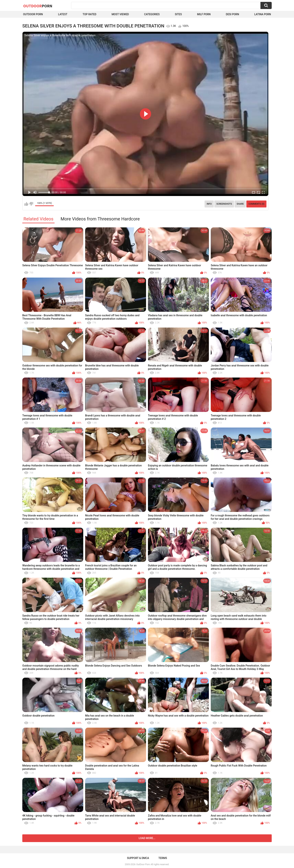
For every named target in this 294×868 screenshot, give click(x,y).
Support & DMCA (138, 858)
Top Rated (90, 14)
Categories (152, 14)
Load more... (147, 838)
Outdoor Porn (33, 14)
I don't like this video (31, 204)
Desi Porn (232, 14)
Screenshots (224, 204)
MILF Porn (204, 14)
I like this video (26, 204)
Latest (63, 14)
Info (209, 204)
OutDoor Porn (143, 864)
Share (240, 204)
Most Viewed (120, 14)
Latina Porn (263, 14)
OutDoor (38, 6)
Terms (163, 858)
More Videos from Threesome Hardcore (100, 219)
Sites (178, 14)
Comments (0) (256, 204)
